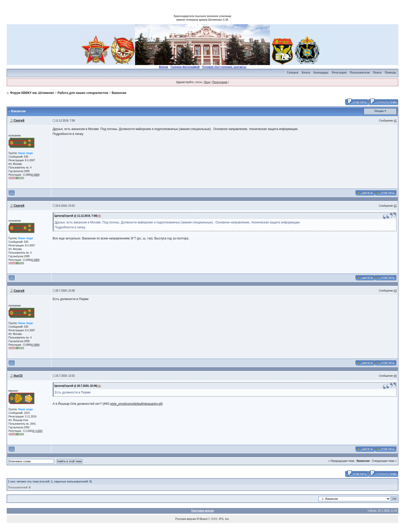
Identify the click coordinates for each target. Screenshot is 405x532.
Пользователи (360, 73)
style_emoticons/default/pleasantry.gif (136, 404)
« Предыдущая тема (341, 461)
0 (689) (36, 175)
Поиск (377, 73)
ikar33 (18, 376)
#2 (395, 206)
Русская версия (186, 519)
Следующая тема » (384, 461)
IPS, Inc (224, 519)
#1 (395, 121)
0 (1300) (38, 431)
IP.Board (202, 519)
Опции (379, 111)
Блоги (306, 73)
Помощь (391, 73)
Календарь (321, 73)
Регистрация (220, 82)
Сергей (19, 120)
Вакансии (119, 93)
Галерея (293, 73)
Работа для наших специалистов (83, 93)
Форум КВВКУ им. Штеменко (32, 93)
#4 (395, 376)
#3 (395, 291)
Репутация (339, 73)
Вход (207, 82)
